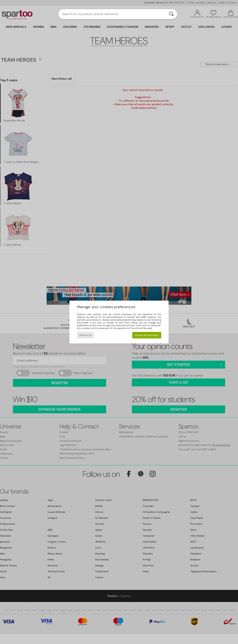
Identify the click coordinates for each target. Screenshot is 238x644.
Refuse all (85, 335)
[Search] (171, 14)
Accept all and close (147, 335)
